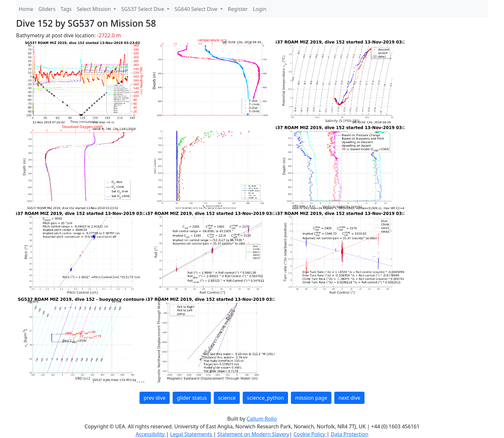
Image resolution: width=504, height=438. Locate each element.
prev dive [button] (155, 398)
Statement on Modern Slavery (253, 434)
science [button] (227, 398)
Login (260, 9)
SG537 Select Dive (143, 9)
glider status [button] (192, 398)
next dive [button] (349, 398)
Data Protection (350, 434)
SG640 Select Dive (197, 9)
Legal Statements (192, 434)
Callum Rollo (262, 419)
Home (26, 9)
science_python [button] (265, 398)
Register (238, 9)
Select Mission (94, 9)
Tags (66, 9)
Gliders (47, 9)
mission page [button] (311, 398)
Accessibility (151, 434)
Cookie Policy (310, 434)
